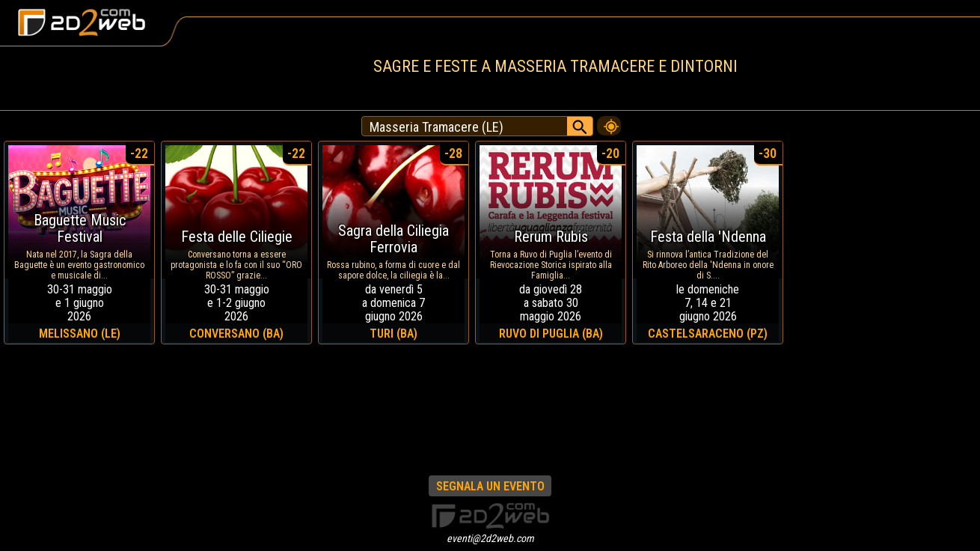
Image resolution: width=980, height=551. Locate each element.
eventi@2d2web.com (490, 538)
